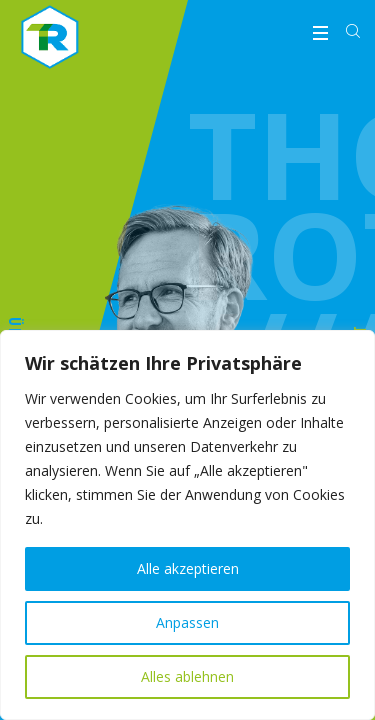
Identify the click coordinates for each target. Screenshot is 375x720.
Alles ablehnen (187, 676)
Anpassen (187, 622)
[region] (187, 525)
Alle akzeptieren (188, 568)
